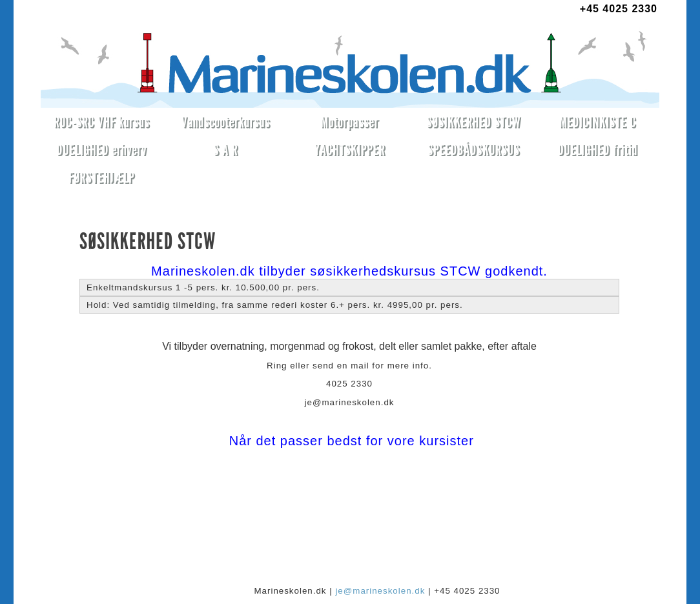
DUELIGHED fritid (598, 149)
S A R (225, 149)
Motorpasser (349, 122)
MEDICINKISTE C (598, 122)
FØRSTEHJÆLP (102, 177)
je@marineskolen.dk (380, 591)
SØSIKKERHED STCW (473, 122)
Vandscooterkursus (226, 122)
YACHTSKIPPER (350, 149)
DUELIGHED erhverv (102, 149)
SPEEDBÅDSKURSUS (474, 149)
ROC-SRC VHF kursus (102, 122)
